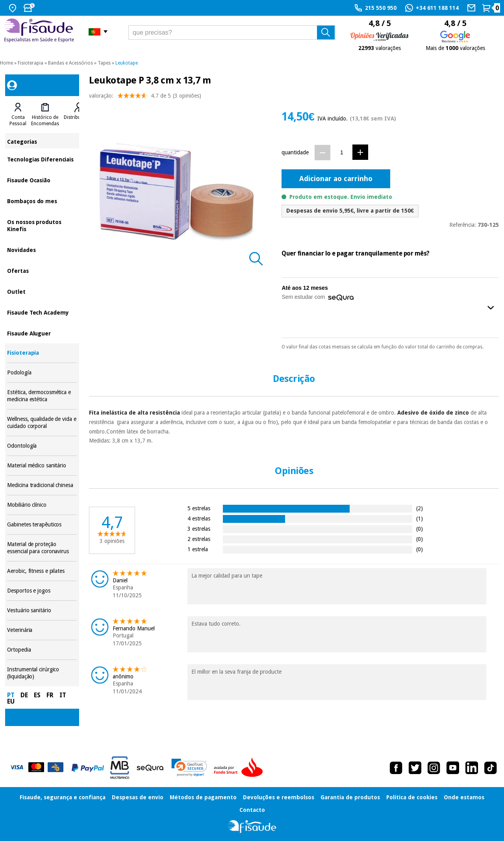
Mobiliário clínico (42, 505)
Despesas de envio (138, 797)
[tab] (18, 115)
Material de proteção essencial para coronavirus (42, 548)
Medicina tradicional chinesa (42, 485)
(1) (420, 518)
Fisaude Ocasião (42, 180)
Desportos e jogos (42, 591)
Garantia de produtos (350, 797)
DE (24, 695)
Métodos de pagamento (203, 797)
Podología (42, 373)
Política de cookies (412, 797)
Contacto (252, 810)
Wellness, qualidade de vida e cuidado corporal (42, 423)
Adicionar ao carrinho (336, 179)
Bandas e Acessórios (70, 63)
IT (63, 695)
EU (11, 701)
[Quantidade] (342, 152)
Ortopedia (42, 650)
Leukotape (127, 63)
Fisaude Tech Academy (42, 312)
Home (6, 63)
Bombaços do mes (42, 201)
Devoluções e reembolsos (279, 797)
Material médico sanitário (42, 466)
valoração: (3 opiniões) (145, 97)
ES (37, 695)
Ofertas (42, 270)
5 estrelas (199, 508)
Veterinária (42, 630)
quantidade (295, 152)
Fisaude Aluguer (42, 333)
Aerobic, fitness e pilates (42, 571)
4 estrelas (199, 518)
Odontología (42, 446)
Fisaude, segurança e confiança (63, 797)
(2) (420, 508)
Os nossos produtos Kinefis (42, 225)
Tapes (104, 63)
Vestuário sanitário (42, 610)
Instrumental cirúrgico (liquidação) (42, 673)
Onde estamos (464, 797)
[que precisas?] (232, 32)
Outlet (42, 291)
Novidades (42, 249)
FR (50, 695)
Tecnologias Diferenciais (42, 159)
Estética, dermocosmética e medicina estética (42, 396)
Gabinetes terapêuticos (42, 525)
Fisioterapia (31, 63)
